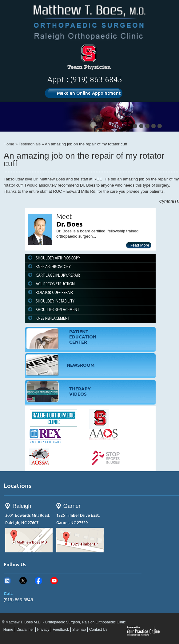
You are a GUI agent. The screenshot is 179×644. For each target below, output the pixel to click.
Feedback (61, 630)
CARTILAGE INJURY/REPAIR (58, 276)
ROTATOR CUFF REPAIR (54, 293)
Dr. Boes (70, 224)
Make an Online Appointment (89, 93)
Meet (64, 216)
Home (9, 144)
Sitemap (79, 630)
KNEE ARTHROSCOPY (53, 267)
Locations (18, 486)
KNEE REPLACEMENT (53, 319)
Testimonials (30, 144)
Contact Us (98, 630)
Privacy (43, 630)
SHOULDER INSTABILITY (55, 301)
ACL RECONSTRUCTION (55, 284)
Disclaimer (25, 630)
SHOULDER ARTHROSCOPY (58, 258)
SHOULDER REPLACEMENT (57, 310)
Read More (139, 245)
